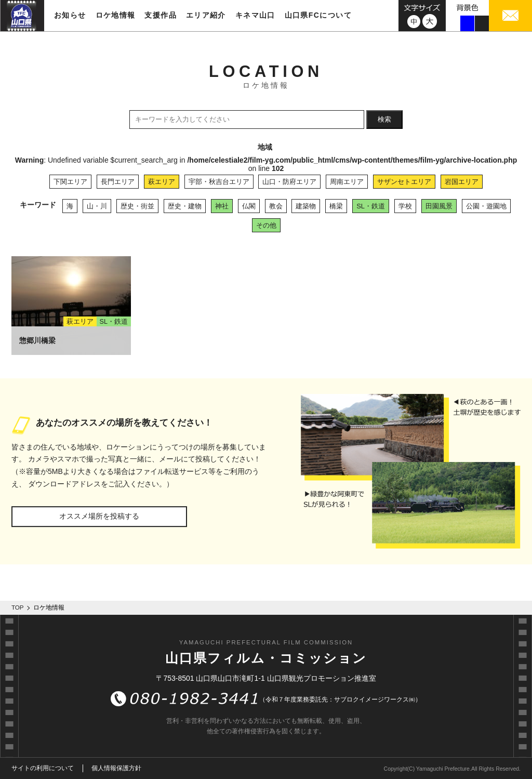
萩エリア (162, 182)
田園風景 (439, 206)
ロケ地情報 (116, 15)
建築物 (306, 206)
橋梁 (336, 206)
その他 (266, 225)
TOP (18, 608)
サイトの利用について (43, 768)
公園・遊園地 (486, 206)
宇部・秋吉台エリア (219, 182)
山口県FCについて (318, 15)
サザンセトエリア (404, 182)
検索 (384, 119)
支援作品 (161, 15)
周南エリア (347, 182)
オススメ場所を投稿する (99, 516)
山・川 (97, 206)
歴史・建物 (185, 206)
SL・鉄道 (371, 206)
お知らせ (70, 15)
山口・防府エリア (289, 182)
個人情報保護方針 (116, 768)
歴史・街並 (137, 206)
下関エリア (70, 182)
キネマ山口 (255, 15)
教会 (276, 206)
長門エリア (118, 182)
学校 (405, 206)
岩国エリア (462, 182)
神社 (222, 206)
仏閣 (249, 206)
